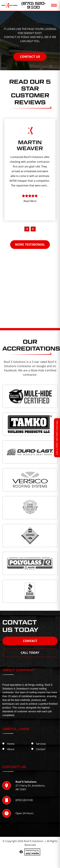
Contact (30, 641)
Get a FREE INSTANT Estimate (57, 438)
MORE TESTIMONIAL (30, 244)
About (11, 749)
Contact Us (30, 57)
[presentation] (27, 229)
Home (11, 744)
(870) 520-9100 (33, 5)
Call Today (30, 653)
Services (41, 744)
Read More (30, 201)
